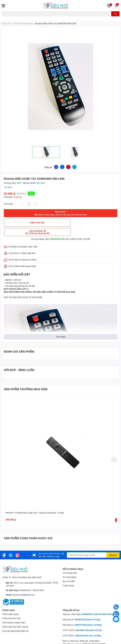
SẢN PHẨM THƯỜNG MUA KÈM (26, 380)
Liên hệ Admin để (89, 223)
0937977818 (38, 581)
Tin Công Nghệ (69, 568)
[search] (115, 14)
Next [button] (114, 450)
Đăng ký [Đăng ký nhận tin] (113, 546)
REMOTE (39, 18)
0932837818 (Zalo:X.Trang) (87, 610)
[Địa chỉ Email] (93, 546)
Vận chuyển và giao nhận (14, 613)
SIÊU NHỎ (27, 642)
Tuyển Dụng (68, 576)
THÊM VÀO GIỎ (32, 223)
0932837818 (56, 230)
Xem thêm (61, 327)
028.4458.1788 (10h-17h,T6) (89, 621)
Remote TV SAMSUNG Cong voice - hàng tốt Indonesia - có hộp (35, 503)
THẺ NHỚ (16, 18)
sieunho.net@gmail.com (23, 585)
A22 (9, 18)
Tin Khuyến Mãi (70, 563)
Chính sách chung (10, 605)
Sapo (49, 642)
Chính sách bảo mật (11, 609)
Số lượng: (8, 204)
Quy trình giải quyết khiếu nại (15, 622)
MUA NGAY (61, 213)
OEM (19, 183)
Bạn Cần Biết (69, 572)
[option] (46, 152)
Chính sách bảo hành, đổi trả (15, 617)
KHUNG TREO (27, 18)
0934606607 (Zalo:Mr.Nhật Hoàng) (98, 605)
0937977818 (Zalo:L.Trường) (88, 615)
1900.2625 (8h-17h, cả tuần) (88, 626)
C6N (4, 18)
